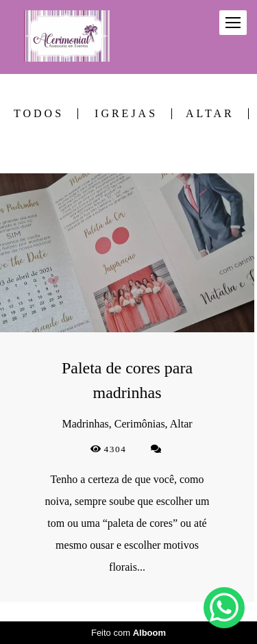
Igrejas (126, 114)
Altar (210, 114)
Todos (39, 114)
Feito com (128, 633)
